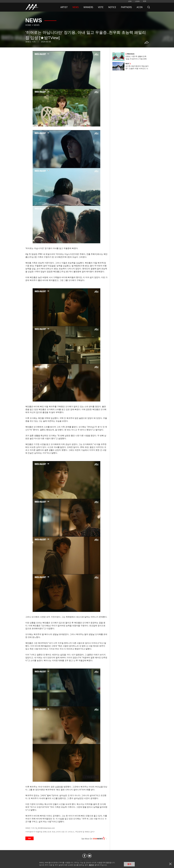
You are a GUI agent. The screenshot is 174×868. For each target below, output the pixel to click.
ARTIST (64, 7)
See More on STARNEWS (94, 838)
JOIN (130, 1)
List (29, 838)
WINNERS (88, 7)
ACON (140, 7)
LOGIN (137, 1)
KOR (145, 1)
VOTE (101, 7)
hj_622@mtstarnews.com (45, 828)
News (36, 25)
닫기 (170, 864)
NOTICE (112, 7)
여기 (91, 865)
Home (28, 25)
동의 (129, 864)
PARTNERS (126, 7)
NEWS (76, 7)
